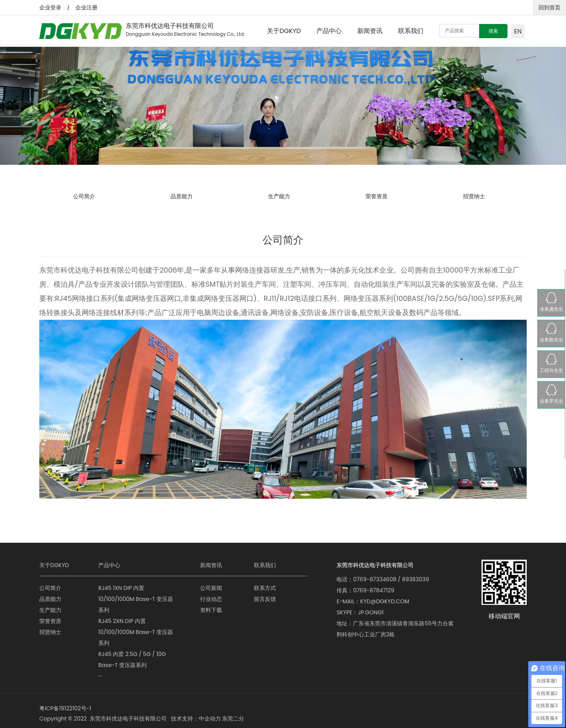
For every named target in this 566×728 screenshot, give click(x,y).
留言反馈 (265, 594)
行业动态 (211, 594)
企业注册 (86, 7)
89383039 (416, 575)
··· (100, 671)
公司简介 (84, 194)
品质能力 (182, 194)
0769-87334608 (375, 575)
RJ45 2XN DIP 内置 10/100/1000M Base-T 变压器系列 (136, 627)
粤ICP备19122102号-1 (65, 704)
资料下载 (211, 605)
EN (518, 31)
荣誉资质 (377, 194)
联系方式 (265, 583)
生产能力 (279, 194)
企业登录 (50, 7)
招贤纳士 (474, 194)
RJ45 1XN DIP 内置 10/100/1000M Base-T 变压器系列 (136, 594)
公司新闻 (211, 583)
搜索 (493, 31)
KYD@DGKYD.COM (385, 597)
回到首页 (549, 7)
